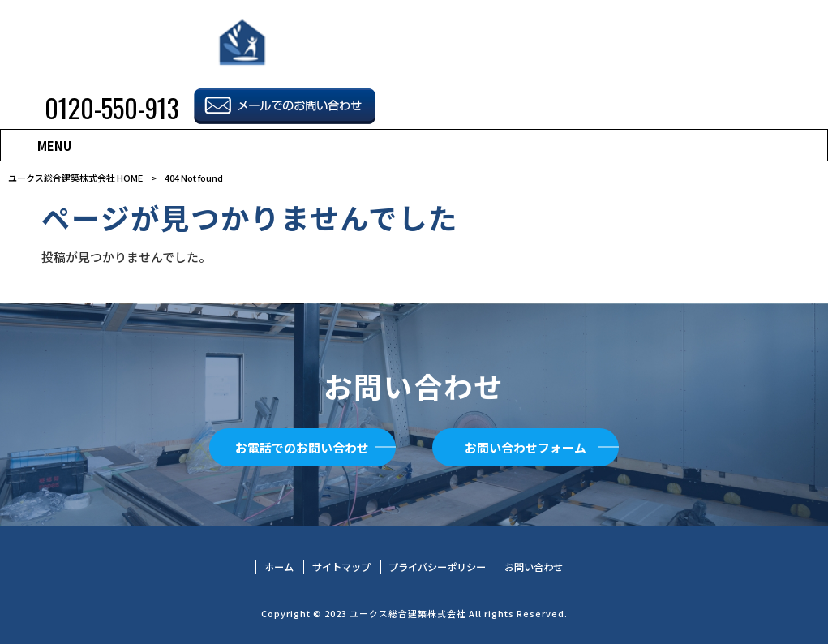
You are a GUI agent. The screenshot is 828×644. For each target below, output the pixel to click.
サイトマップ (341, 567)
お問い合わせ (534, 567)
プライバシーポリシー (437, 567)
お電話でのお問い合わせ (302, 447)
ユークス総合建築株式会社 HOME (75, 178)
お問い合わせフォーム (526, 447)
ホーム (279, 567)
